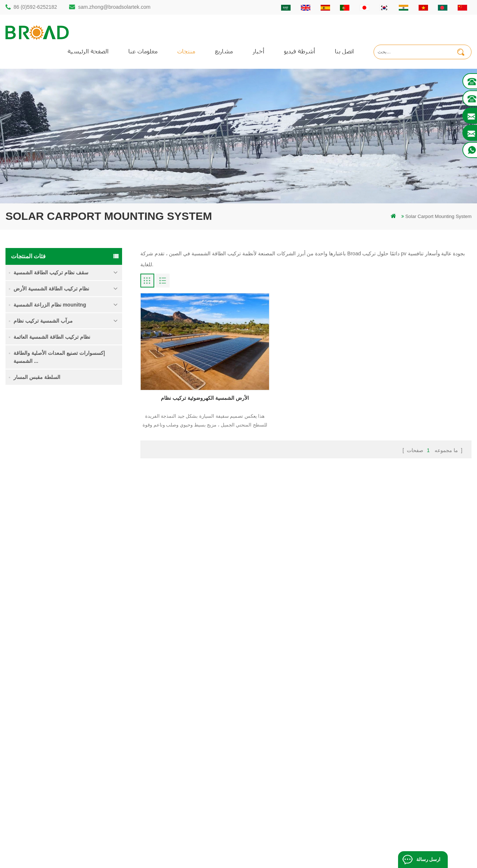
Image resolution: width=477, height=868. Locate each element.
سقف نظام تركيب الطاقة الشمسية (51, 273)
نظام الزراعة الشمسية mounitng (50, 305)
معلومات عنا (143, 51)
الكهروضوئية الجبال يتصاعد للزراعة (189, 768)
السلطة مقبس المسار (37, 377)
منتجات (186, 51)
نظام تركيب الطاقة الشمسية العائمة (52, 337)
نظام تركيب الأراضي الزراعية (80, 482)
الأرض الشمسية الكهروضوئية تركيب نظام (193, 380)
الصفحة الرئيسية (88, 51)
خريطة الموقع (290, 756)
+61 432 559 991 (37, 796)
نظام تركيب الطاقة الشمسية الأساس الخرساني (89, 566)
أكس (281, 768)
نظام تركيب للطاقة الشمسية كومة (89, 440)
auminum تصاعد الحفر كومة (183, 718)
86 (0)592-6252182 (35, 7)
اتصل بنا (344, 51)
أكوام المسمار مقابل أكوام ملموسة (190, 731)
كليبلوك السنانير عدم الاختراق (80, 608)
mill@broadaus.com (40, 781)
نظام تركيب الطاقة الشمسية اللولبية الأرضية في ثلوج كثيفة (89, 525)
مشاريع (224, 51)
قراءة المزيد (73, 456)
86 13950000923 (37, 752)
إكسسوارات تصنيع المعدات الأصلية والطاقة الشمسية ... (59, 357)
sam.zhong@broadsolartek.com (114, 7)
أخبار (258, 51)
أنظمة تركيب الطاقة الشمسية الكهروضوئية (198, 743)
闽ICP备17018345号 (295, 851)
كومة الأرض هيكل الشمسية (182, 706)
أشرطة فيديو (300, 51)
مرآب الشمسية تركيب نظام (43, 321)
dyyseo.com (365, 851)
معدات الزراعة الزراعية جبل (183, 793)
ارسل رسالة (428, 859)
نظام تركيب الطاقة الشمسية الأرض (51, 289)
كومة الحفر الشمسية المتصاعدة (187, 693)
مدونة (282, 743)
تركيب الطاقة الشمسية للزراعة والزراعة (195, 780)
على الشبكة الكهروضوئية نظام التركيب (193, 756)
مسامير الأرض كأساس (177, 805)
